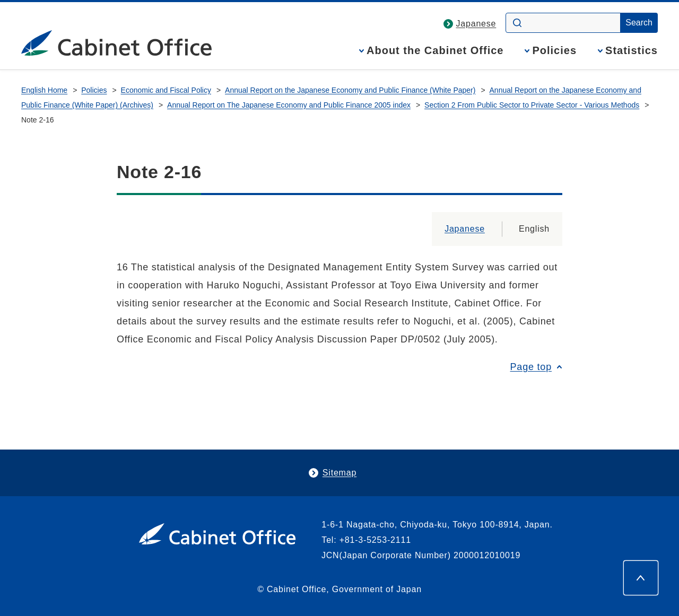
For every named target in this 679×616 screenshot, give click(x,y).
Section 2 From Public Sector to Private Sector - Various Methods (532, 105)
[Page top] (641, 578)
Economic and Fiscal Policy (166, 90)
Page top (531, 367)
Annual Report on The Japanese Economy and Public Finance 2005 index (289, 105)
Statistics (632, 51)
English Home (44, 90)
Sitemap (339, 473)
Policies (554, 51)
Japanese (476, 24)
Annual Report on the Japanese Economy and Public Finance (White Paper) (350, 90)
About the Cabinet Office (435, 51)
